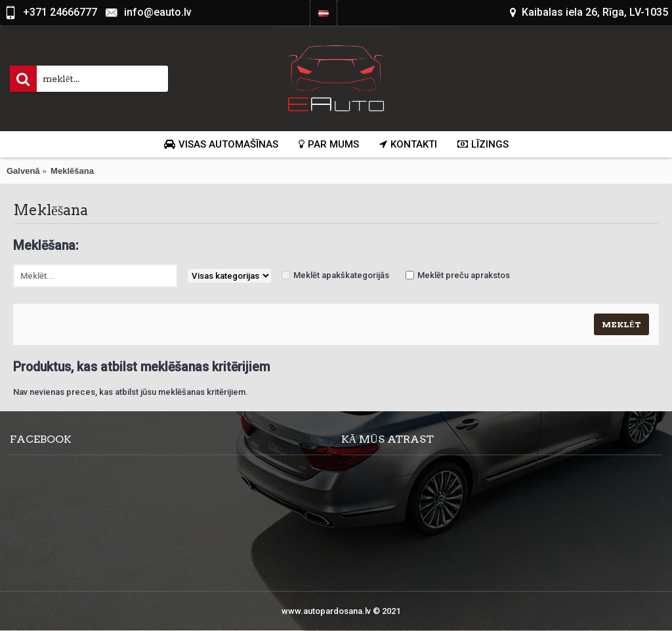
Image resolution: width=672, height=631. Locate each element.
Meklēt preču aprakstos (464, 275)
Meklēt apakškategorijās (341, 275)
